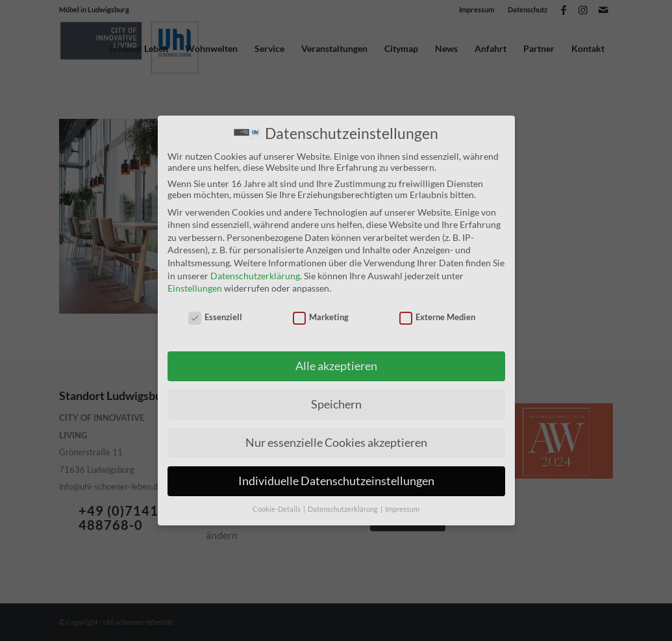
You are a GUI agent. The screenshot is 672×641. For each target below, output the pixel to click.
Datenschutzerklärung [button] (343, 509)
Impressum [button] (402, 509)
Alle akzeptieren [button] (336, 365)
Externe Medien (438, 316)
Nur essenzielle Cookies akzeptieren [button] (336, 442)
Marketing (321, 316)
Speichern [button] (336, 404)
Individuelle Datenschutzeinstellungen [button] (336, 480)
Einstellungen (195, 287)
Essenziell (216, 316)
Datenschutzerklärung (255, 274)
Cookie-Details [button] (277, 509)
